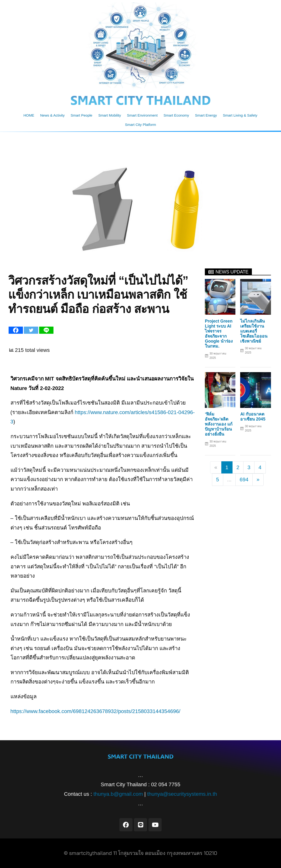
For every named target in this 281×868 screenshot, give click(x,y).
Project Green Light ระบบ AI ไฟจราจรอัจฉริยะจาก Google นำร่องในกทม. (219, 334)
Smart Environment (142, 115)
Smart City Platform (140, 125)
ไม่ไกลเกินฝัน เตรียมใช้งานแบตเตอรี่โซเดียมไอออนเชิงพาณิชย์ (254, 331)
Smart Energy (206, 115)
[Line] (46, 330)
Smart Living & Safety (240, 115)
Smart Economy (176, 115)
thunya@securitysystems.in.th (182, 794)
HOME (29, 115)
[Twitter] (31, 330)
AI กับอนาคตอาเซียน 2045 (253, 417)
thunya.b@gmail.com (118, 794)
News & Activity (52, 115)
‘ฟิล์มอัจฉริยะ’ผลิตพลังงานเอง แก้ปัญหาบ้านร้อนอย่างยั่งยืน (219, 424)
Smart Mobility (110, 115)
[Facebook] (16, 330)
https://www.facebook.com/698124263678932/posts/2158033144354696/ (95, 711)
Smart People (82, 115)
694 (244, 480)
